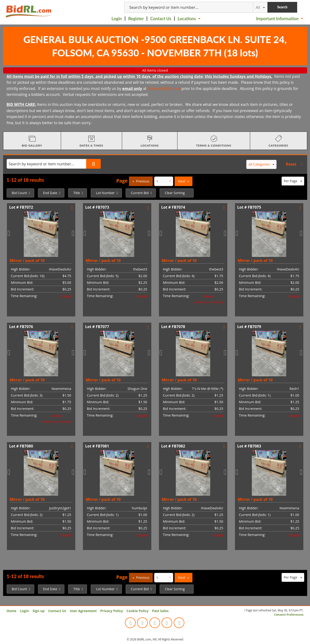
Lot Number (105, 193)
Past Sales (160, 611)
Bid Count (19, 193)
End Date (50, 193)
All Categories (261, 164)
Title (77, 193)
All (260, 7)
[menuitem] (117, 19)
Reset (291, 164)
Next (182, 181)
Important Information (277, 19)
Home (12, 611)
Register (136, 19)
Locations (187, 19)
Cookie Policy (138, 611)
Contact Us (161, 19)
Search (282, 7)
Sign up (39, 611)
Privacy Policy (112, 611)
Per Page (293, 181)
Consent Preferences (289, 615)
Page (122, 181)
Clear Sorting (175, 193)
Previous (143, 181)
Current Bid (140, 193)
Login (117, 19)
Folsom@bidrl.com (164, 88)
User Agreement (83, 611)
